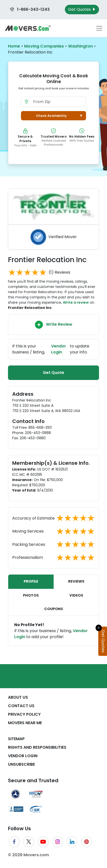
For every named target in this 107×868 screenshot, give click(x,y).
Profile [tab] (31, 581)
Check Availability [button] (60, 116)
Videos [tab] (76, 595)
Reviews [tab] (76, 581)
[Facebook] (14, 842)
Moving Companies (44, 46)
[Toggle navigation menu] (99, 28)
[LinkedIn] (72, 842)
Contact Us (21, 706)
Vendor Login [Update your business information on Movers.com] (59, 349)
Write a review (76, 302)
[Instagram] (58, 842)
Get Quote (53, 373)
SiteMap (16, 739)
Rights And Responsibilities (37, 747)
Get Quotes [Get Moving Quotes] (82, 9)
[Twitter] (29, 842)
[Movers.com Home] (28, 28)
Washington (80, 46)
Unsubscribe (21, 764)
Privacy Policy (24, 714)
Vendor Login (23, 756)
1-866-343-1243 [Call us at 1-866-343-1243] (30, 9)
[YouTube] (43, 842)
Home (14, 46)
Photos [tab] (31, 595)
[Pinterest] (87, 842)
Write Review (54, 325)
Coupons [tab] (53, 609)
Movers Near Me (25, 723)
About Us (18, 697)
